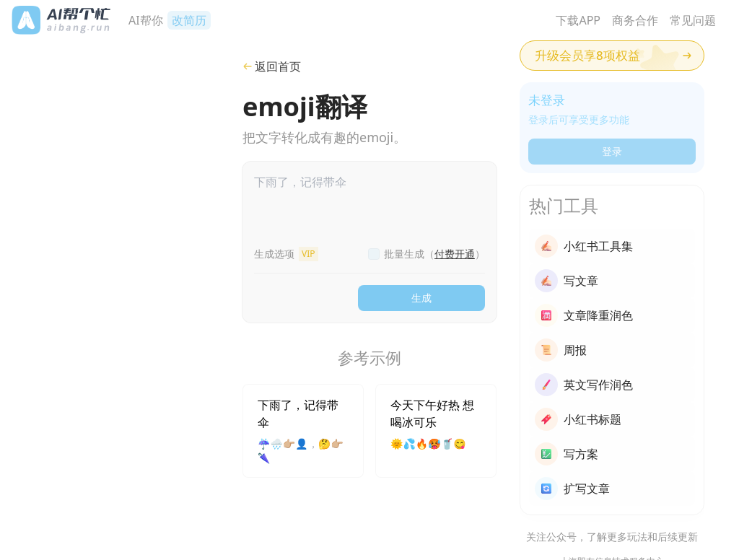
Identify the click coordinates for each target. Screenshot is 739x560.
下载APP (578, 20)
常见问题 (693, 20)
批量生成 (434, 254)
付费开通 (455, 254)
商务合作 (635, 20)
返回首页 (272, 66)
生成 (421, 298)
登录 (612, 151)
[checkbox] (374, 254)
